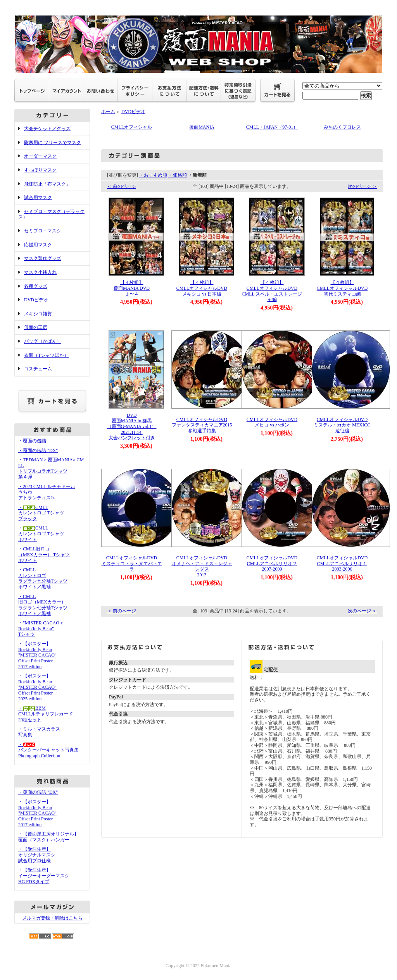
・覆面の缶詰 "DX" (38, 450)
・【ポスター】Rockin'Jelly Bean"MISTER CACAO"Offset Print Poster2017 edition (37, 655)
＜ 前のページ (122, 186)
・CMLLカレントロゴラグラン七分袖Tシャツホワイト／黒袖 (43, 578)
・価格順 (178, 175)
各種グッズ (36, 286)
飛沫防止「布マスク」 (47, 184)
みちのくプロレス (342, 127)
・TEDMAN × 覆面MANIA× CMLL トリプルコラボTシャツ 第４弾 (51, 468)
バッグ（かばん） (43, 341)
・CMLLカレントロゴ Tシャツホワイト (41, 534)
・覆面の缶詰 (32, 441)
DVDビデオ (36, 300)
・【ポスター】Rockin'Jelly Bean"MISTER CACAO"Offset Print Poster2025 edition (37, 687)
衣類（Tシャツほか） (46, 355)
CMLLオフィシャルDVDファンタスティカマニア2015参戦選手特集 (202, 423)
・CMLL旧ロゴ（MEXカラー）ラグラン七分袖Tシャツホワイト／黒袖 (43, 605)
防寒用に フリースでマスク (53, 143)
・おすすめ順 (153, 175)
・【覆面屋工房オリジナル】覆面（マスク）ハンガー (48, 837)
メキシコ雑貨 (38, 314)
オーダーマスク (40, 156)
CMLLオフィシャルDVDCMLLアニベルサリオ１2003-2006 (342, 561)
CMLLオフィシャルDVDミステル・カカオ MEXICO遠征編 (342, 423)
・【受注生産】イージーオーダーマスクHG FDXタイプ (44, 876)
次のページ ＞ (362, 186)
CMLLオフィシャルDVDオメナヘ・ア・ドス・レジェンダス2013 (202, 564)
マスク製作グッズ (43, 258)
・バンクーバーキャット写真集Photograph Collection (48, 750)
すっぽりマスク (40, 170)
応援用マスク (38, 245)
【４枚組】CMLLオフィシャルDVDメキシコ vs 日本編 (202, 288)
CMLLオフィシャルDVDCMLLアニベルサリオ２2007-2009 (272, 561)
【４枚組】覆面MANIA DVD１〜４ (132, 288)
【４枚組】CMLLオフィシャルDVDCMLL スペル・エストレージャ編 (272, 291)
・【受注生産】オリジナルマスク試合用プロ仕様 (37, 855)
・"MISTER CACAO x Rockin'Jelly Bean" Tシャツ (41, 628)
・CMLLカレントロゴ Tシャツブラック (41, 513)
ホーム (108, 112)
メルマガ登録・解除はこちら (52, 918)
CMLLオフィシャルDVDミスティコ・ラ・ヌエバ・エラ (132, 561)
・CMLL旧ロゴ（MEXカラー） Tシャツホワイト (44, 554)
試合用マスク (38, 198)
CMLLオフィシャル (132, 127)
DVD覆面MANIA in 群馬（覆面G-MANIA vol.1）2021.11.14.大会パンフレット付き (132, 427)
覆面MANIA (202, 127)
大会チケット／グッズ (47, 129)
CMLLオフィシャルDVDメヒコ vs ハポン (272, 420)
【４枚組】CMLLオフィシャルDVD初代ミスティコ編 (342, 288)
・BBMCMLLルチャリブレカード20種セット (46, 714)
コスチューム (38, 369)
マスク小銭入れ (40, 272)
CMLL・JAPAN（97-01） (272, 127)
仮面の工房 (36, 327)
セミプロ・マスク (43, 231)
